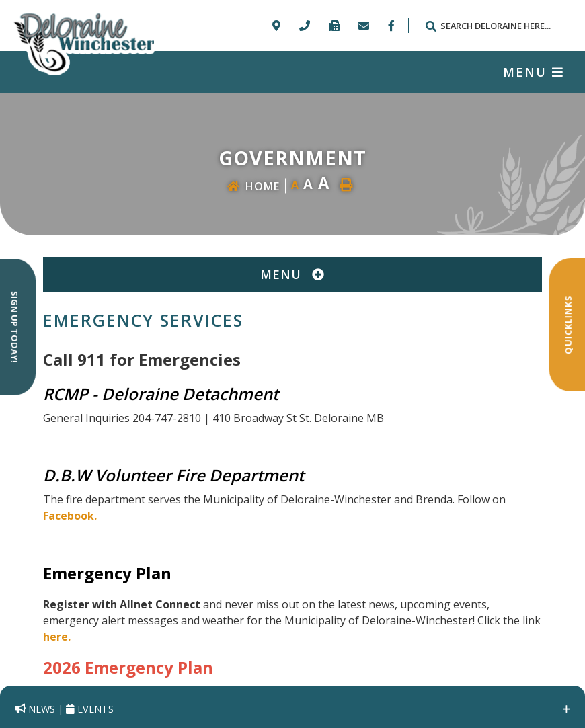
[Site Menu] (292, 275)
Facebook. (70, 516)
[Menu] (534, 72)
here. (57, 637)
